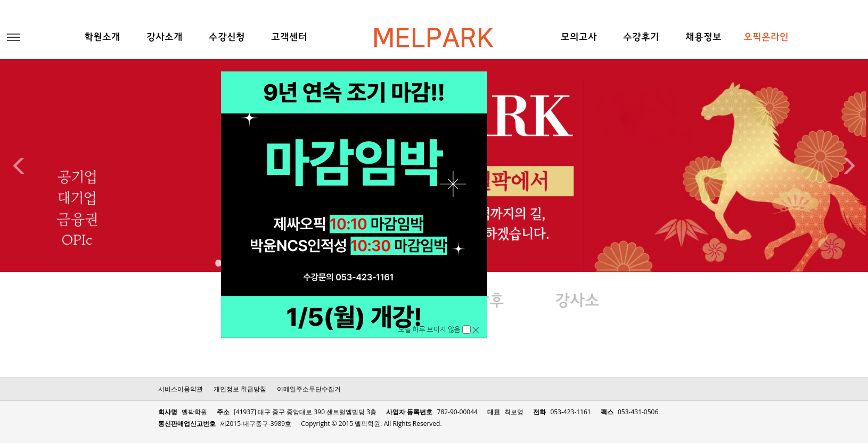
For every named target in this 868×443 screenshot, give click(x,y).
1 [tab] (217, 261)
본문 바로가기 (0, 0)
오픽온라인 (766, 38)
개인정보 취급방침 (240, 389)
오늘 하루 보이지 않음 (430, 329)
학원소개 (102, 38)
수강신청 (227, 38)
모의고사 (579, 38)
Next (849, 166)
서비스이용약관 (181, 389)
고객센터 (289, 38)
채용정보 (703, 38)
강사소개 (165, 38)
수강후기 (641, 38)
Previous (19, 166)
